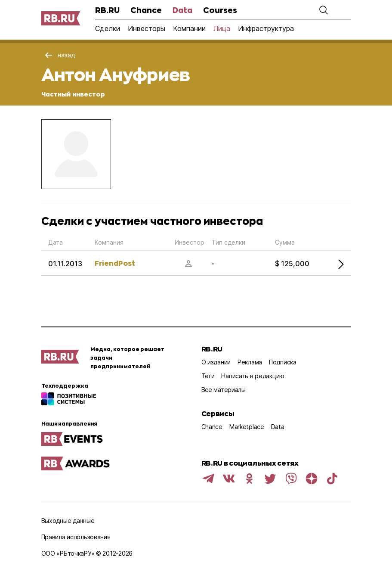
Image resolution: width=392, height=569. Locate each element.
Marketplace (247, 427)
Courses (220, 10)
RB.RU (107, 10)
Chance (146, 10)
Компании (189, 28)
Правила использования (76, 537)
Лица (222, 28)
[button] (324, 10)
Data (182, 10)
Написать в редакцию (253, 376)
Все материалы (224, 390)
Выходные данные (68, 521)
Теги (208, 376)
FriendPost (115, 263)
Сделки (108, 28)
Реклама (250, 362)
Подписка (283, 362)
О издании (216, 362)
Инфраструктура (266, 28)
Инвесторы (147, 28)
